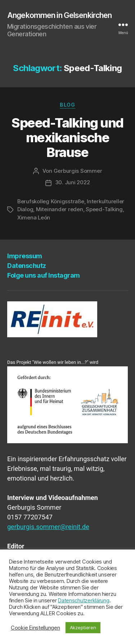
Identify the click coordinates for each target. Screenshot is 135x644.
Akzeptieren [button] (83, 627)
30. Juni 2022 (73, 182)
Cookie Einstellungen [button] (35, 628)
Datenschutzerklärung (84, 601)
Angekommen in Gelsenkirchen (59, 15)
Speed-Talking (104, 209)
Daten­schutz (27, 266)
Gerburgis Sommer (78, 171)
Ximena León (34, 217)
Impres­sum (25, 256)
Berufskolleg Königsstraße (51, 201)
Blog (67, 105)
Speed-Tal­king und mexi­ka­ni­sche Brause (67, 138)
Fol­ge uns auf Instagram (44, 275)
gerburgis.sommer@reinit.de (48, 527)
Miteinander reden (60, 209)
